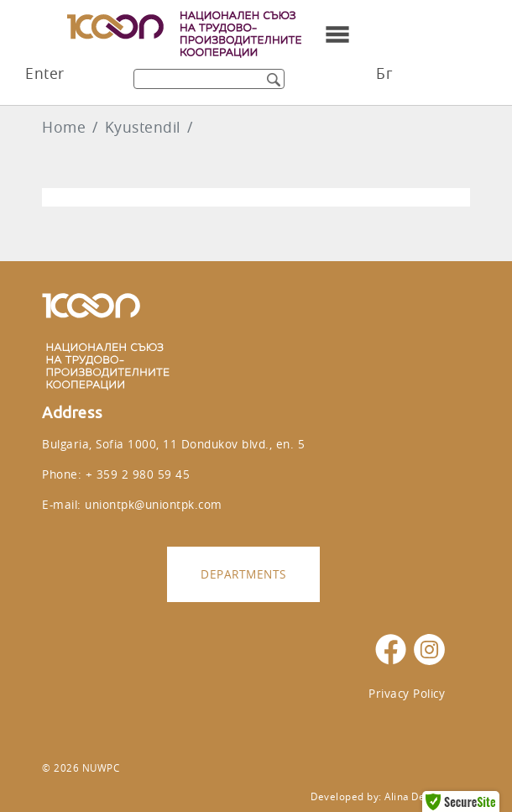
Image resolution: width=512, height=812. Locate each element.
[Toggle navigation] (337, 34)
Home (64, 127)
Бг (384, 73)
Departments (243, 574)
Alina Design (415, 796)
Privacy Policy (407, 693)
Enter (45, 73)
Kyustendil (143, 127)
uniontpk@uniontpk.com (154, 504)
